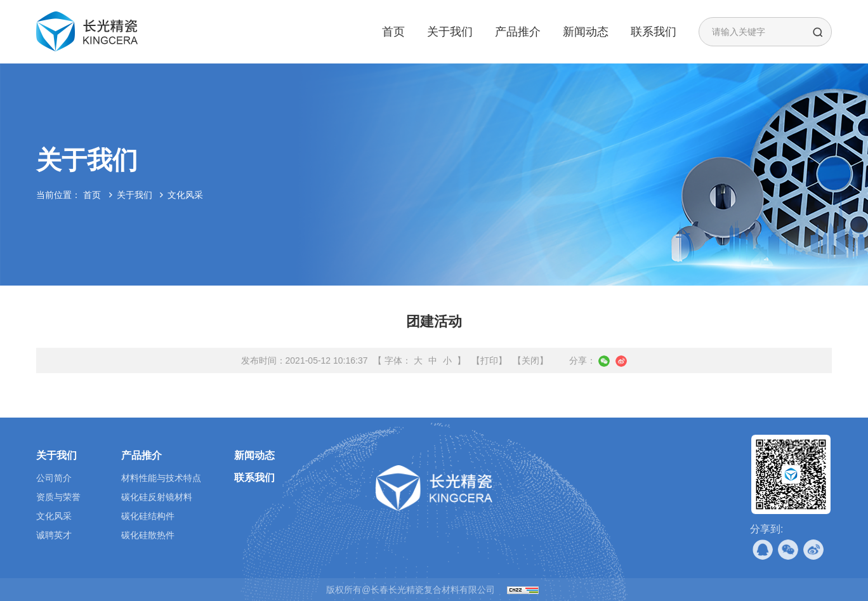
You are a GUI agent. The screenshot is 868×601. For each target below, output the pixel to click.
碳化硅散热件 (148, 535)
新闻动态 (586, 32)
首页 (393, 32)
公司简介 (54, 478)
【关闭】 (530, 360)
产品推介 (518, 32)
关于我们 (450, 32)
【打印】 (489, 360)
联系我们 (654, 32)
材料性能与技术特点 (161, 478)
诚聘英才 (54, 535)
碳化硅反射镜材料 (157, 497)
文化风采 (185, 195)
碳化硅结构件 (148, 516)
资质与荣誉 (58, 497)
